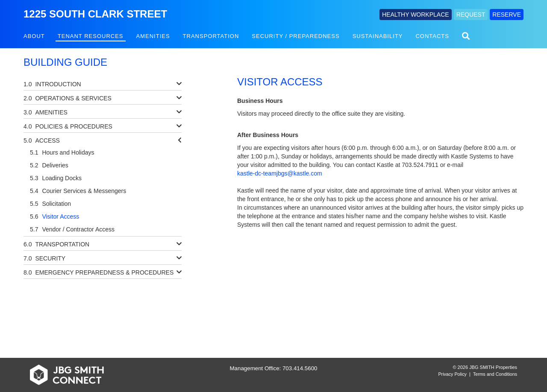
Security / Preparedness (296, 36)
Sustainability (378, 36)
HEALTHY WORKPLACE (416, 15)
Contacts (432, 36)
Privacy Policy (453, 374)
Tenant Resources (91, 36)
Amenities (153, 36)
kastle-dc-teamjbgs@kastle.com (280, 173)
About (34, 36)
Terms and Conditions (495, 374)
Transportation (211, 36)
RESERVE (507, 15)
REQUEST (471, 15)
